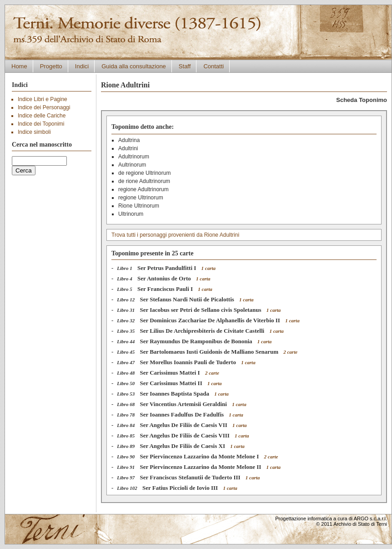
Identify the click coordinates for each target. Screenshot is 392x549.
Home (19, 66)
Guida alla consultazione (134, 66)
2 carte (290, 352)
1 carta (209, 268)
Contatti (214, 66)
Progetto (51, 66)
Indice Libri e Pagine (43, 99)
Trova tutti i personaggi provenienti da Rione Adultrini (175, 235)
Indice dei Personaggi (44, 107)
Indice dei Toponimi (41, 124)
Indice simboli (34, 132)
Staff (185, 66)
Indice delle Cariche (42, 116)
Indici (82, 66)
